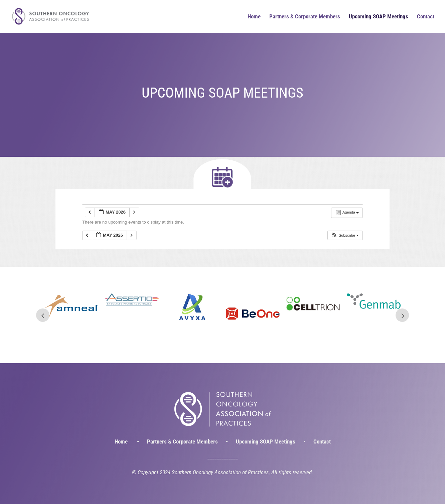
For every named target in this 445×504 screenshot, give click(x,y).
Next (402, 315)
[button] (345, 235)
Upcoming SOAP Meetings (379, 17)
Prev (43, 315)
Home (254, 17)
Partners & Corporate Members (305, 17)
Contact (426, 17)
